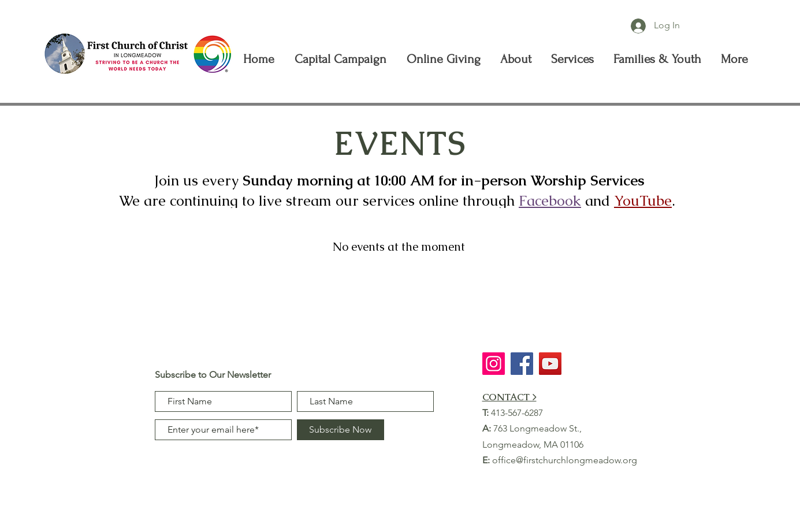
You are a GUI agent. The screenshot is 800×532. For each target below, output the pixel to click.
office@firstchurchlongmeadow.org (565, 460)
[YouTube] (550, 364)
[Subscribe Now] (341, 430)
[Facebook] (522, 364)
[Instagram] (494, 364)
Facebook (550, 200)
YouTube (643, 200)
